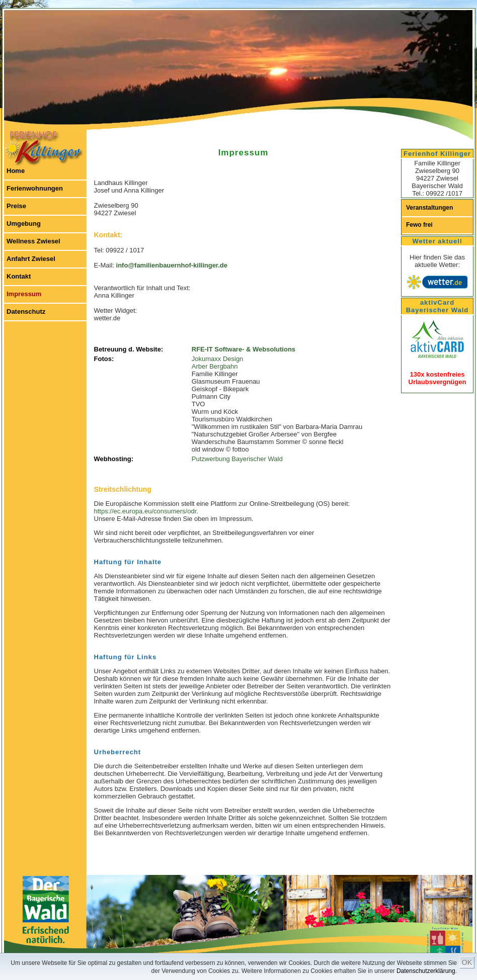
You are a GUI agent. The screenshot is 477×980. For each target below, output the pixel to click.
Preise (16, 206)
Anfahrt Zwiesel (31, 259)
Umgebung (24, 224)
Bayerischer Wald (257, 459)
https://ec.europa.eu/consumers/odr (145, 511)
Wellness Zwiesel (33, 241)
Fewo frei (419, 225)
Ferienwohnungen (35, 188)
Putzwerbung (211, 459)
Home (16, 171)
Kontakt (19, 276)
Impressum (24, 294)
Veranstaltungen (429, 208)
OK (467, 962)
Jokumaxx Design (218, 359)
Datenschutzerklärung (426, 971)
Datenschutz (26, 311)
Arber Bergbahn (215, 366)
